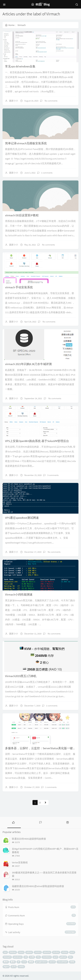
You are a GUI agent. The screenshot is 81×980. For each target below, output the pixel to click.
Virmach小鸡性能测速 (19, 594)
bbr (70, 957)
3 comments (53, 475)
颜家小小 (14, 101)
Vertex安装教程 (20, 862)
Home (10, 25)
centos (38, 952)
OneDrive (47, 957)
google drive (41, 962)
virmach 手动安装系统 (19, 287)
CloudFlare (62, 962)
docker (56, 952)
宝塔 (32, 957)
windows (18, 957)
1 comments (47, 173)
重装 (13, 962)
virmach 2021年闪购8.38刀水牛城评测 (28, 364)
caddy (21, 967)
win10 (52, 962)
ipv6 (72, 952)
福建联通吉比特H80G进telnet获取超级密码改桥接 (38, 886)
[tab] (14, 822)
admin (29, 952)
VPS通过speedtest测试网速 (22, 518)
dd (26, 957)
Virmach (7, 957)
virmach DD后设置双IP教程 (22, 215)
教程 (6, 962)
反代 (14, 967)
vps (5, 952)
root (24, 962)
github (63, 957)
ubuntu (47, 952)
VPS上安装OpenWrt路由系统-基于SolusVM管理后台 (37, 441)
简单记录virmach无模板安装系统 (26, 143)
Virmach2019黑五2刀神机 (21, 676)
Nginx (6, 967)
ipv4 (55, 957)
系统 (72, 962)
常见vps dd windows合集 (20, 66)
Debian (13, 952)
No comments (51, 101)
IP (19, 962)
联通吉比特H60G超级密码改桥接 (29, 839)
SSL (38, 957)
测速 (31, 962)
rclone (65, 952)
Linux (21, 952)
